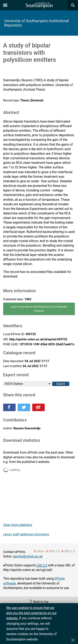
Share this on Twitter (24, 407)
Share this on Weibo (38, 407)
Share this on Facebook (9, 407)
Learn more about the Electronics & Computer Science (39, 309)
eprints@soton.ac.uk (28, 556)
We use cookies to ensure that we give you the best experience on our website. (31, 613)
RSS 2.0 (70, 551)
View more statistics (18, 525)
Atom (41, 551)
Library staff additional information (26, 534)
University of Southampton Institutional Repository (37, 23)
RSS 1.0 (54, 551)
